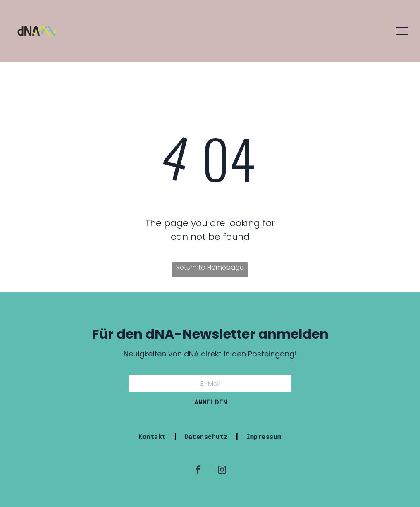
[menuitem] (153, 436)
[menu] (402, 31)
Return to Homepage (210, 267)
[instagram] (222, 471)
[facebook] (198, 471)
